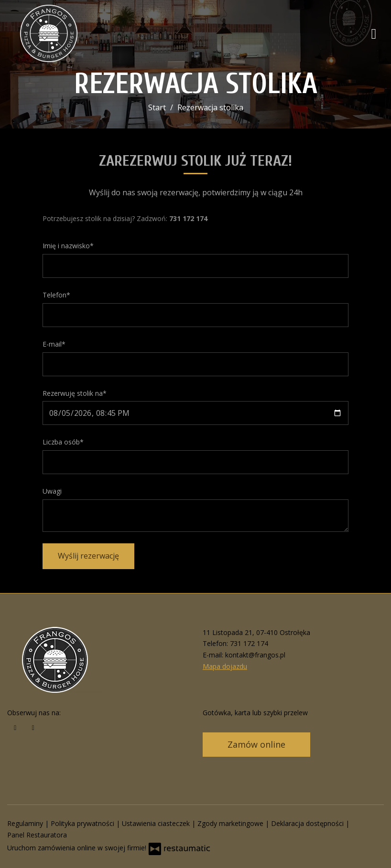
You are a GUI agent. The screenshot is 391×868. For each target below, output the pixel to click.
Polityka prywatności (83, 823)
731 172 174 (249, 643)
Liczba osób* (63, 442)
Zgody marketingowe (231, 823)
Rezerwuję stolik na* (75, 393)
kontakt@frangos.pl (255, 655)
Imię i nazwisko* (68, 246)
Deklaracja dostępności (308, 823)
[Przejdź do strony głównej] (69, 33)
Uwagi (52, 491)
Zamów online (256, 744)
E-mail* (54, 344)
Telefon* (56, 295)
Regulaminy (26, 823)
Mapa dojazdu (225, 666)
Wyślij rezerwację (88, 556)
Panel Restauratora (37, 835)
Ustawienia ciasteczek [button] (157, 823)
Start (157, 107)
